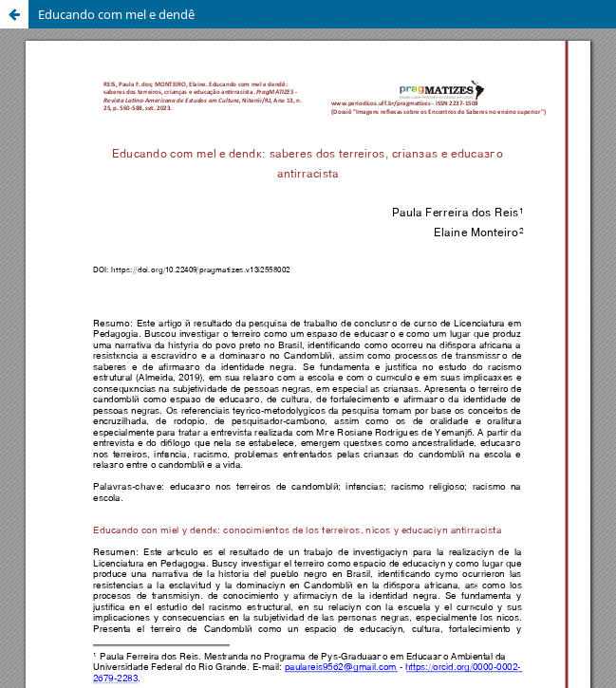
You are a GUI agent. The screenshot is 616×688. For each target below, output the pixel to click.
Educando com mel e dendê (116, 14)
